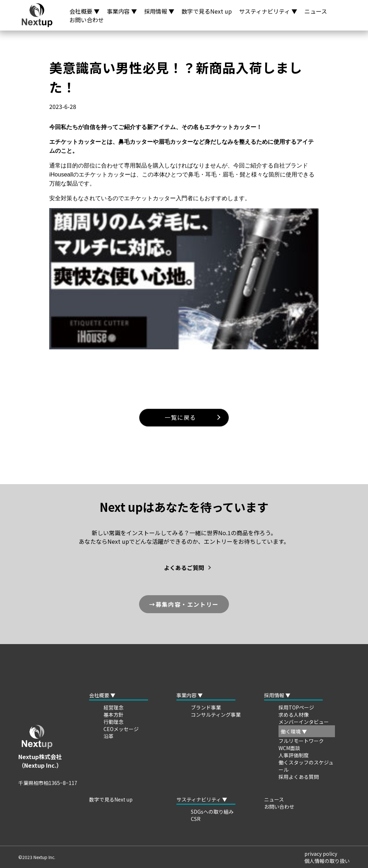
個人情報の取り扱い (327, 861)
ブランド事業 (206, 707)
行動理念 (114, 722)
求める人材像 (294, 715)
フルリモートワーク (301, 741)
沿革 (109, 736)
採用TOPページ (296, 707)
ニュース (316, 11)
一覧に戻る (180, 417)
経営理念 (114, 707)
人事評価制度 (294, 755)
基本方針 (114, 715)
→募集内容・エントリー (184, 604)
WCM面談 (289, 748)
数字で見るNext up (207, 11)
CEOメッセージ (121, 729)
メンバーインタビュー (304, 722)
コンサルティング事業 (216, 715)
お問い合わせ (87, 20)
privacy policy (321, 854)
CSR (196, 819)
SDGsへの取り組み (212, 812)
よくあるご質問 (184, 568)
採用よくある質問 (299, 777)
